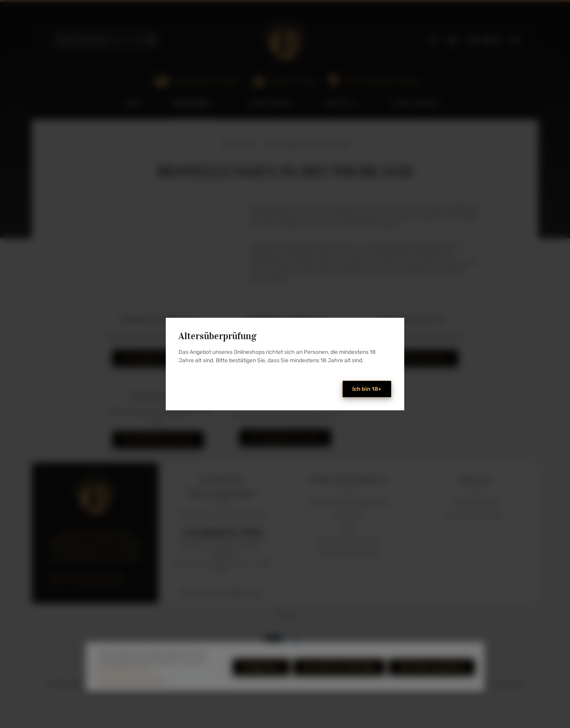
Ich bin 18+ (367, 389)
